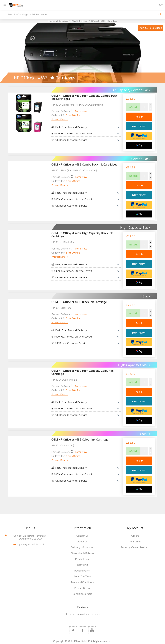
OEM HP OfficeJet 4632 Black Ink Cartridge (79, 302)
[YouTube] (92, 630)
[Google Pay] (139, 145)
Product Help (82, 559)
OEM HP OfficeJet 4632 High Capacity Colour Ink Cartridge (83, 372)
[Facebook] (83, 630)
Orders (135, 536)
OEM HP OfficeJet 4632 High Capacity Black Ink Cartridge (82, 235)
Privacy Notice (82, 588)
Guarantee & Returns (82, 553)
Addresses (135, 541)
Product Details (60, 119)
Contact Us (82, 536)
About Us (82, 541)
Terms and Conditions (82, 582)
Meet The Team (82, 576)
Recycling (82, 565)
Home (51, 21)
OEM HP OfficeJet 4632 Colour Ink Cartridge (80, 439)
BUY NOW (139, 126)
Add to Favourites (151, 28)
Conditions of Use (82, 594)
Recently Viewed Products (135, 547)
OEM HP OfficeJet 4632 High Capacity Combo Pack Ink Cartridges (84, 97)
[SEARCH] (82, 14)
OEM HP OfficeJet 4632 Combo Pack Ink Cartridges (84, 164)
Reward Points (82, 571)
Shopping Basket (162, 3)
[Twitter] (73, 630)
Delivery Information (82, 547)
